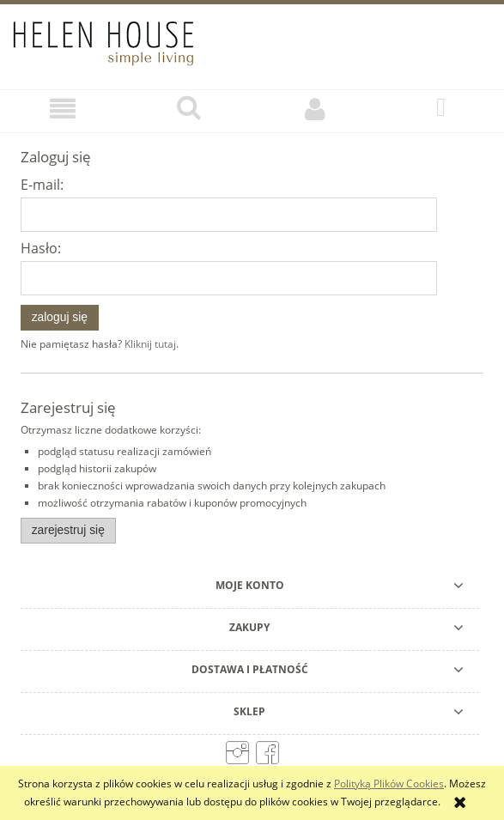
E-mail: (42, 185)
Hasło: (41, 248)
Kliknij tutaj (150, 344)
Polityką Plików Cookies (389, 784)
